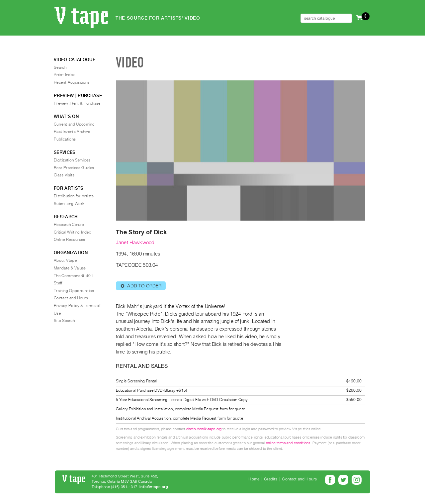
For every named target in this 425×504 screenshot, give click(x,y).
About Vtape (65, 260)
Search (60, 67)
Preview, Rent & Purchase (77, 103)
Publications (65, 139)
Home (254, 479)
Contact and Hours (71, 298)
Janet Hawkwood (135, 243)
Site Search (64, 321)
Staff (58, 283)
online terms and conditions (288, 443)
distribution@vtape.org (204, 429)
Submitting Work (69, 204)
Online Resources (70, 240)
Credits (271, 479)
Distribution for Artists (74, 196)
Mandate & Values (70, 268)
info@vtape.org (154, 487)
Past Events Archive (72, 132)
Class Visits (64, 175)
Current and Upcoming (74, 124)
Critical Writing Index (72, 232)
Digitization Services (72, 160)
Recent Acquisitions (72, 82)
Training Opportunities (74, 291)
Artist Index (64, 75)
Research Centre (69, 225)
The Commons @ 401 (74, 276)
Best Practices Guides (74, 168)
